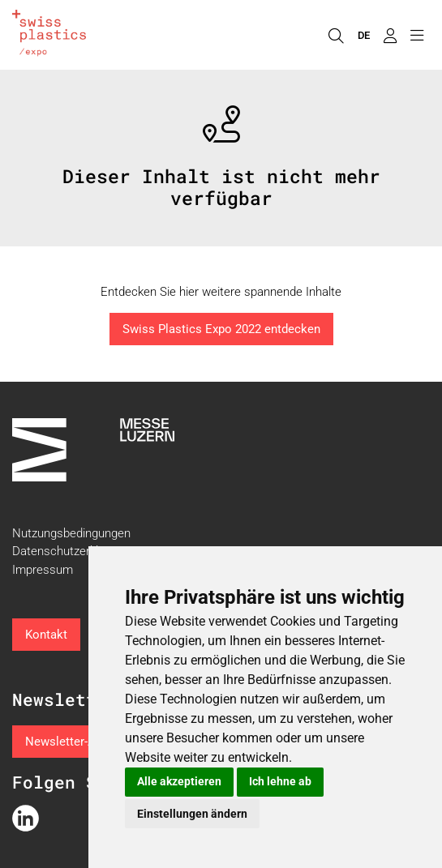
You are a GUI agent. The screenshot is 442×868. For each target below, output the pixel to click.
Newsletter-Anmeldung (87, 742)
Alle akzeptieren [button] (179, 781)
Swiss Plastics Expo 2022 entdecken (221, 329)
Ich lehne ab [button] (280, 781)
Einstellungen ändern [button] (192, 814)
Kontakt (46, 635)
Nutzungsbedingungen (71, 533)
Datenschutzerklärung (70, 551)
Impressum (43, 570)
